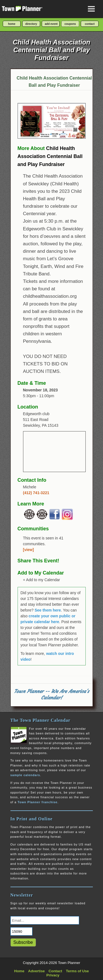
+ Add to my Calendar (42, 580)
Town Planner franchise (37, 802)
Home (19, 971)
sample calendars (25, 775)
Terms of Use (77, 971)
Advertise (36, 971)
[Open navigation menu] (91, 9)
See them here (48, 610)
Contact (55, 971)
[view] (29, 550)
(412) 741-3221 (36, 493)
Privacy (53, 975)
